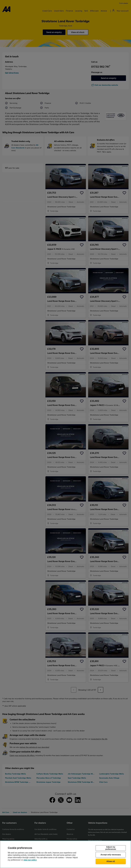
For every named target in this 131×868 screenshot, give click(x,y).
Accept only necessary (111, 855)
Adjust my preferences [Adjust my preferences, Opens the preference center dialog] (111, 848)
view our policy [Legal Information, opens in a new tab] (30, 860)
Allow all (111, 861)
